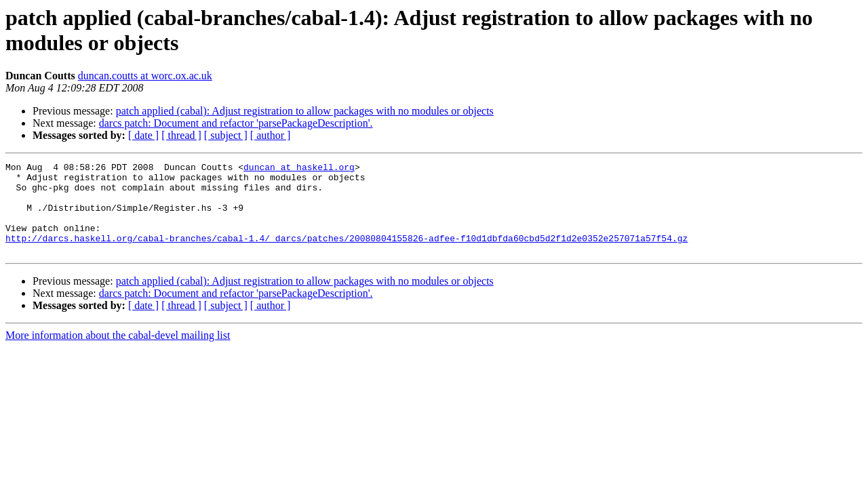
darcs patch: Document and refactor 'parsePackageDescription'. (236, 123)
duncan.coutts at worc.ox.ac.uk (145, 76)
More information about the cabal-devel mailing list (118, 353)
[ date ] (143, 135)
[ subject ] (226, 135)
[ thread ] (181, 135)
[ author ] (271, 135)
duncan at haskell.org (299, 169)
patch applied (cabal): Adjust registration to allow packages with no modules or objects (305, 111)
